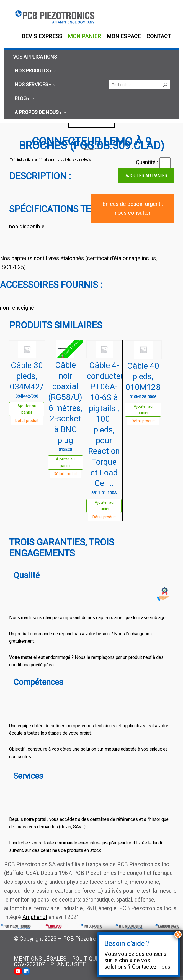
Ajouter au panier (146, 176)
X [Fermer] (178, 935)
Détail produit (27, 421)
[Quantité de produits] (165, 163)
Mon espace (124, 36)
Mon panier (84, 36)
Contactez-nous (151, 967)
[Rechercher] (165, 85)
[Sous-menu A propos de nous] (40, 112)
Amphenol (35, 917)
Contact (159, 36)
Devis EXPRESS (42, 36)
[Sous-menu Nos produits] (35, 71)
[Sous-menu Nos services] (34, 85)
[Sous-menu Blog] (24, 99)
